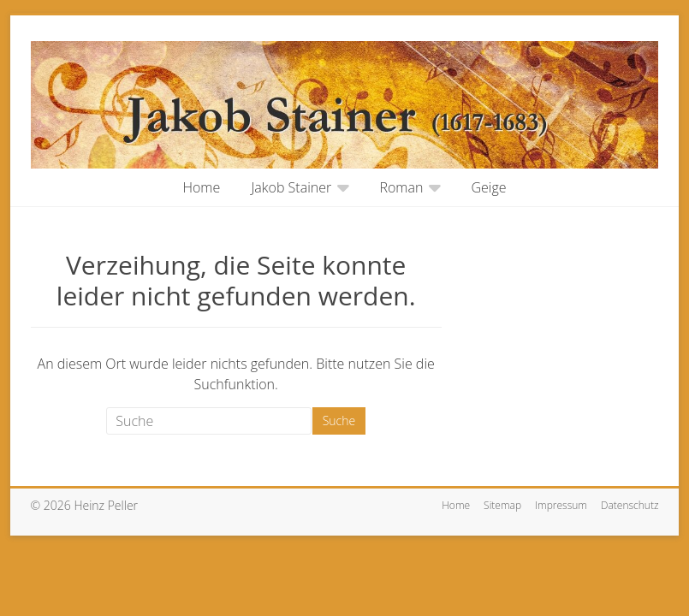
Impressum (561, 505)
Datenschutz (630, 505)
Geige (489, 187)
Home (201, 187)
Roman (401, 187)
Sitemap (502, 505)
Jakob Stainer (291, 187)
